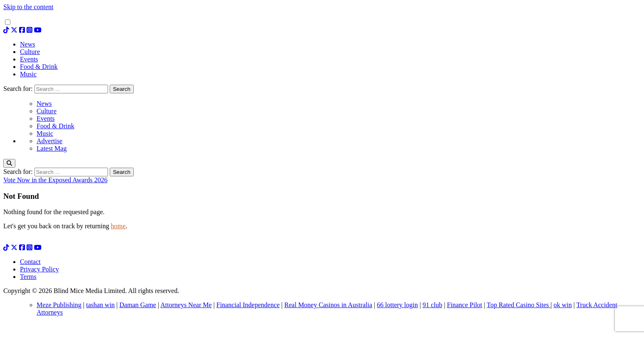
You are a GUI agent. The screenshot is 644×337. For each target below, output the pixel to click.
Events (46, 118)
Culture (47, 111)
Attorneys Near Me (186, 305)
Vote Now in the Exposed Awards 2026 (55, 180)
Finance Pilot (465, 305)
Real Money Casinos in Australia (328, 305)
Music (45, 133)
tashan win (100, 305)
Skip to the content (28, 7)
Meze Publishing (59, 305)
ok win (563, 305)
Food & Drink (55, 126)
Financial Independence (248, 305)
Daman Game (138, 305)
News (44, 104)
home (118, 226)
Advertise (49, 141)
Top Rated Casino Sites (519, 305)
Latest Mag (52, 148)
